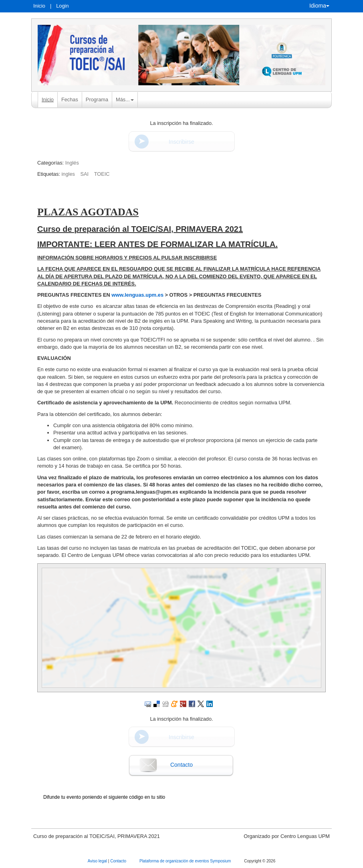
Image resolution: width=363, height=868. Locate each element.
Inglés (72, 163)
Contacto (181, 765)
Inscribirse (181, 142)
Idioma (319, 6)
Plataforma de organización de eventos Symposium (186, 861)
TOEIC (102, 174)
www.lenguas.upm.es (137, 295)
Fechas (70, 99)
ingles (68, 174)
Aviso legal (98, 861)
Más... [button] (125, 99)
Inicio (39, 6)
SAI (84, 174)
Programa (97, 99)
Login (62, 6)
